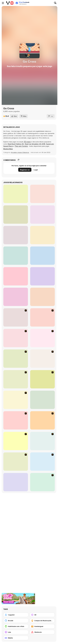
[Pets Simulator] (42, 297)
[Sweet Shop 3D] (42, 235)
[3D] (42, 615)
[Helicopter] (16, 482)
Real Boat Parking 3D (16, 144)
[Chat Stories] (42, 194)
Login (36, 170)
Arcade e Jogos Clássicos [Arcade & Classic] (20, 152)
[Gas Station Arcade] (42, 256)
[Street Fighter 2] (42, 359)
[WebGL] (16, 638)
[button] (8, 149)
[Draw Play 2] (16, 379)
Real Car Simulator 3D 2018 (35, 144)
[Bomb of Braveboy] (16, 462)
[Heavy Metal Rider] (16, 338)
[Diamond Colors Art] (16, 235)
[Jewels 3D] (16, 359)
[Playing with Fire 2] (42, 379)
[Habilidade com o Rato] (16, 626)
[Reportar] (51, 116)
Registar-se (25, 170)
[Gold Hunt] (16, 194)
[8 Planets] (42, 462)
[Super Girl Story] (16, 215)
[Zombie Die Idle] (16, 297)
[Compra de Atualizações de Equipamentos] (42, 621)
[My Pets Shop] (42, 276)
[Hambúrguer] (42, 626)
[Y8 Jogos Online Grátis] (10, 3)
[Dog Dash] (16, 317)
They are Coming (21, 146)
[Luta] (16, 632)
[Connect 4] (42, 400)
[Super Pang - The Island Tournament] (16, 400)
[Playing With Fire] (42, 420)
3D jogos (27, 142)
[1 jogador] (16, 615)
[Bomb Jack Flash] (42, 441)
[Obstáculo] (42, 632)
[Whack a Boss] (42, 317)
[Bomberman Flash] (16, 441)
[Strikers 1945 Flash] (42, 482)
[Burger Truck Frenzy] (42, 215)
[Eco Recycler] (16, 276)
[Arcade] (16, 621)
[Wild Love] (16, 256)
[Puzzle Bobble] (16, 420)
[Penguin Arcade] (42, 338)
